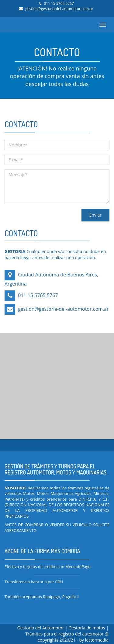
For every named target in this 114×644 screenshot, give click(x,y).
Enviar (95, 215)
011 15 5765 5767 (59, 3)
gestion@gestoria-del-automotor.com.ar (59, 9)
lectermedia (97, 640)
